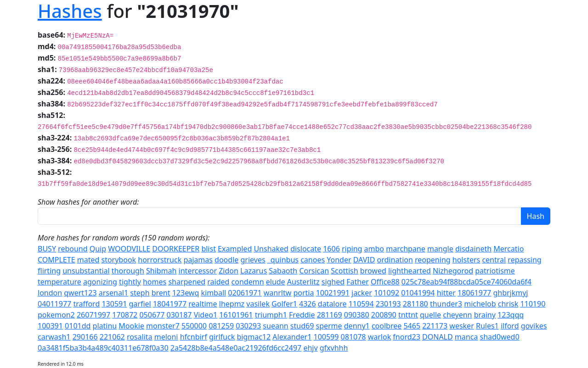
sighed (333, 282)
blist (209, 249)
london (50, 293)
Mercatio (509, 249)
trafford (86, 304)
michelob (480, 304)
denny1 (357, 326)
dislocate (306, 249)
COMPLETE (57, 260)
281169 (330, 315)
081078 (353, 337)
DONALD (438, 337)
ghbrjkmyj (510, 293)
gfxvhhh (334, 348)
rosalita (140, 337)
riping (352, 249)
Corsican (314, 271)
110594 (361, 304)
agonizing (100, 282)
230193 (388, 304)
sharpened (187, 282)
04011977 (54, 304)
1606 (331, 249)
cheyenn (457, 315)
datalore (332, 304)
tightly (130, 282)
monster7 (163, 326)
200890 (384, 315)
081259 (221, 326)
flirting (49, 271)
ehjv (310, 348)
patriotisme (495, 271)
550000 (194, 326)
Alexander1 (292, 337)
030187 (179, 315)
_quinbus (283, 260)
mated (88, 260)
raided (218, 282)
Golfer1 (284, 304)
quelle (430, 315)
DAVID (364, 260)
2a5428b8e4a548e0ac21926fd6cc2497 (236, 348)
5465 (412, 326)
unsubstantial (86, 271)
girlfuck (222, 337)
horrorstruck (160, 260)
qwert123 (80, 293)
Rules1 (487, 326)
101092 (387, 293)
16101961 (236, 315)
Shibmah (161, 271)
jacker (362, 293)
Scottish (344, 271)
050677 (152, 315)
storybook (119, 260)
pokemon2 (56, 315)
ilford (510, 326)
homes (155, 282)
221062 (112, 337)
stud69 (302, 326)
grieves (253, 260)
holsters (466, 260)
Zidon (229, 271)
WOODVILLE (129, 249)
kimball (213, 293)
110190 (533, 304)
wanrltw (278, 293)
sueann (275, 326)
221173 (435, 326)
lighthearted (410, 271)
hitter (446, 293)
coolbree (387, 326)
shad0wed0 (500, 337)
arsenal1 (113, 293)
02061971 (245, 293)
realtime (203, 304)
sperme (329, 326)
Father (358, 282)
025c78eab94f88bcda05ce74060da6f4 (466, 282)
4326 (308, 304)
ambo (374, 249)
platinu (105, 326)
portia (303, 293)
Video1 (206, 315)
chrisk (508, 304)
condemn (248, 282)
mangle (440, 249)
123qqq (511, 315)
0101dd (78, 326)
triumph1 (271, 315)
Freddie (302, 315)
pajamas (198, 260)
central (494, 260)
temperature (59, 282)
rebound (73, 249)
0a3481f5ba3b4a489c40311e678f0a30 (103, 348)
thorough (128, 271)
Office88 (385, 282)
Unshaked (271, 249)
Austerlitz (303, 282)
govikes (534, 326)
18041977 (170, 304)
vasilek (258, 304)
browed (373, 271)
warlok (380, 337)
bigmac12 (254, 337)
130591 (114, 304)
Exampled (235, 249)
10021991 (333, 293)
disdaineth (473, 249)
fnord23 (407, 337)
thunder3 (446, 304)
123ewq (186, 293)
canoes (313, 260)
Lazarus (254, 271)
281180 (416, 304)
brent (161, 293)
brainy (485, 315)
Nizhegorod (453, 271)
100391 (50, 326)
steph (140, 293)
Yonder (339, 260)
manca (466, 337)
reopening (433, 260)
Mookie (131, 326)
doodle (226, 260)
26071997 (93, 315)
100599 (326, 337)
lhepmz (232, 304)
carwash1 (54, 337)
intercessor (198, 271)
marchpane (406, 249)
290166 (85, 337)
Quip (98, 249)
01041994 (418, 293)
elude (276, 282)
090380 (357, 315)
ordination (395, 260)
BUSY (47, 249)
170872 (125, 315)
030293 (248, 326)
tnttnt (408, 315)
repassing (524, 260)
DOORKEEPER (176, 249)
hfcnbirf (194, 337)
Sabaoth (283, 271)
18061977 (474, 293)
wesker (461, 326)
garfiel (140, 304)
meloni (166, 337)
